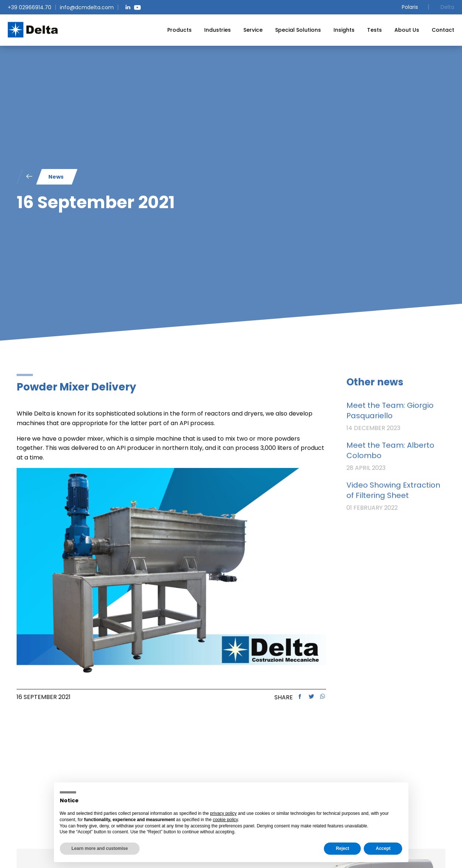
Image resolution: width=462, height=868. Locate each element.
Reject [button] (342, 848)
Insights (344, 30)
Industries (218, 30)
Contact (443, 30)
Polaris (410, 7)
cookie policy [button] (225, 820)
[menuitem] (179, 30)
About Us (407, 30)
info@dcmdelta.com (87, 7)
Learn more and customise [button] (100, 848)
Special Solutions (298, 30)
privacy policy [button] (223, 813)
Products (179, 30)
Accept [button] (383, 848)
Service (253, 30)
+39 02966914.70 (30, 7)
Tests (374, 30)
